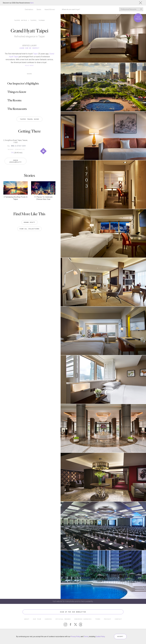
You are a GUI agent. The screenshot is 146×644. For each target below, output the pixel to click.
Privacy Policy (76, 637)
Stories (39, 10)
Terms (86, 637)
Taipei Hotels (21, 20)
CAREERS (48, 619)
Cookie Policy (100, 637)
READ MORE (29, 65)
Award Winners (50, 10)
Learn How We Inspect (29, 48)
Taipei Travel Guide (29, 119)
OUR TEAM (37, 619)
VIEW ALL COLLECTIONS (29, 227)
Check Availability (16, 159)
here (32, 3)
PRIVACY (108, 619)
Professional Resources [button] (131, 9)
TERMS (98, 619)
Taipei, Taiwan (38, 20)
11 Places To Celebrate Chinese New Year (43, 196)
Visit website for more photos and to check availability (73, 601)
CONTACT (118, 619)
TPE (12, 153)
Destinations (29, 10)
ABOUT (27, 619)
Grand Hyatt (29, 220)
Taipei (35, 54)
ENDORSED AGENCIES (83, 619)
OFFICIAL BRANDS (63, 619)
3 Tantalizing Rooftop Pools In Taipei (16, 196)
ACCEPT (120, 636)
